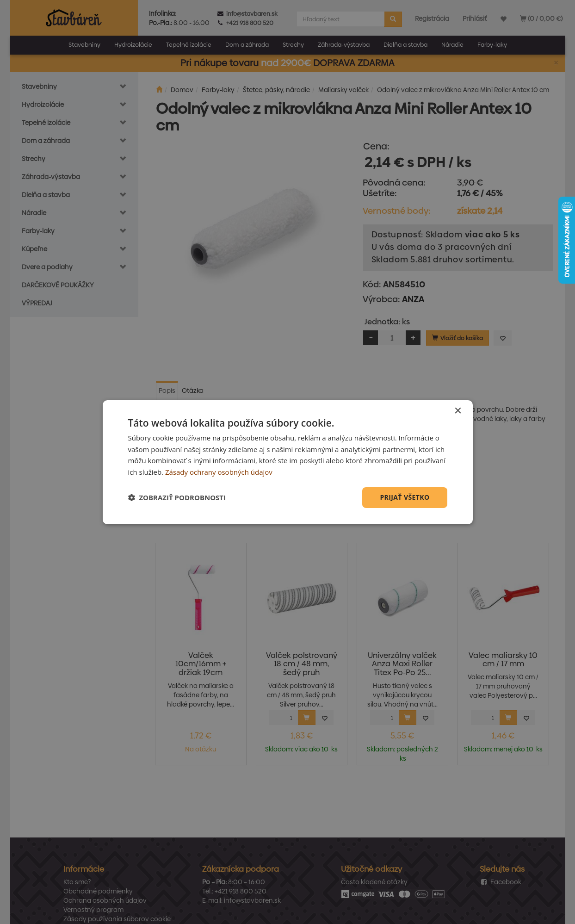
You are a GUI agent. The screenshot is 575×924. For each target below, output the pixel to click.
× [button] (458, 411)
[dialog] (288, 462)
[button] (177, 497)
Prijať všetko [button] (405, 497)
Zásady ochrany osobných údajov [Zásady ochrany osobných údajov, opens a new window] (219, 472)
